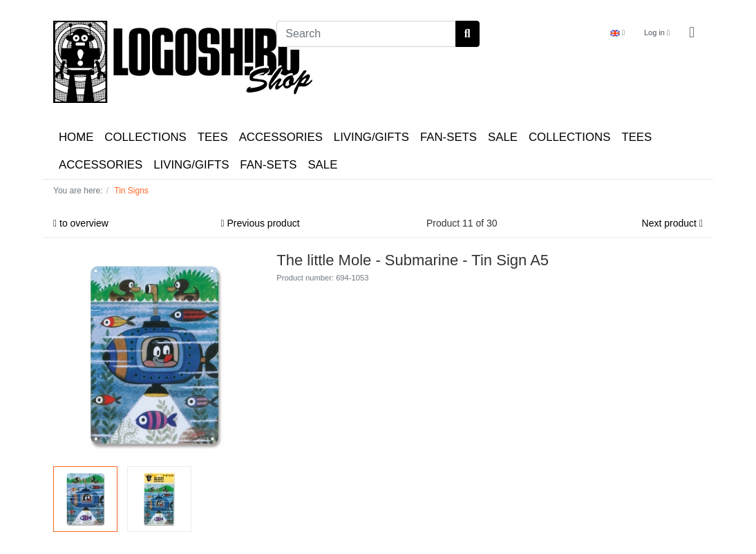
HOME (76, 137)
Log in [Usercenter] (657, 32)
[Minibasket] (692, 33)
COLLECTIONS (145, 137)
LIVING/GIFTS (371, 137)
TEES (213, 137)
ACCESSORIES (281, 137)
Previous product (261, 223)
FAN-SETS (448, 137)
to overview (81, 223)
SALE (503, 137)
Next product (672, 223)
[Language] (617, 33)
